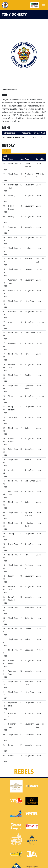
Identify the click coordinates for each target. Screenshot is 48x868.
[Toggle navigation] (44, 4)
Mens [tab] (6, 151)
